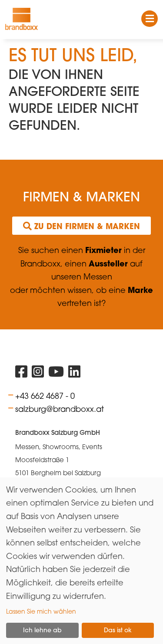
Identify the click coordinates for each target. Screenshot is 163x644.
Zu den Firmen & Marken (81, 226)
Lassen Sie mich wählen (41, 611)
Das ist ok (118, 630)
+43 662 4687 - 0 (45, 396)
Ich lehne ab (42, 630)
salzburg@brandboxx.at (60, 409)
